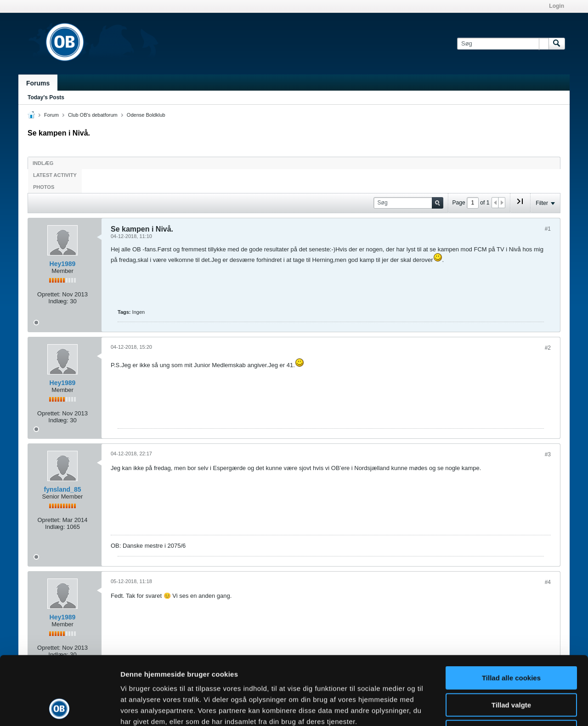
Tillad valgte (511, 641)
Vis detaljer (478, 708)
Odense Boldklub (146, 115)
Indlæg (43, 163)
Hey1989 (63, 264)
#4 (548, 582)
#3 (548, 454)
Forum (51, 115)
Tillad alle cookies (511, 614)
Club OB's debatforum (93, 115)
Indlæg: (58, 301)
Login (557, 6)
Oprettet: (49, 294)
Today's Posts (46, 97)
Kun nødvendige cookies (511, 667)
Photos (44, 187)
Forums (38, 83)
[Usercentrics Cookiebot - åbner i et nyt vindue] (59, 708)
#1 (548, 229)
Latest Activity (55, 175)
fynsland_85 (63, 489)
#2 (548, 348)
